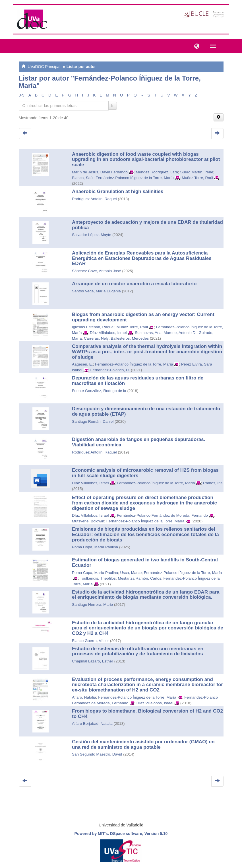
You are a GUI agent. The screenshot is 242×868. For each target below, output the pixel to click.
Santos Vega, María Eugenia (96, 291)
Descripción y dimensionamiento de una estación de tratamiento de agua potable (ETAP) (146, 411)
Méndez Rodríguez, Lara (157, 172)
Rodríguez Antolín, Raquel (94, 199)
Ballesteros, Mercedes (130, 338)
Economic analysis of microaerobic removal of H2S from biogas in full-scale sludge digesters (145, 473)
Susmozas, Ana (148, 333)
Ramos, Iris (213, 483)
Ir (113, 105)
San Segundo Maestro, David (97, 754)
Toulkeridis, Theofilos (98, 578)
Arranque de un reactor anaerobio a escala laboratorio (134, 284)
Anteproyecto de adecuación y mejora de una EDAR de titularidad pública (147, 225)
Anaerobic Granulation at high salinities (118, 191)
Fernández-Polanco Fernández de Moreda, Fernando (162, 515)
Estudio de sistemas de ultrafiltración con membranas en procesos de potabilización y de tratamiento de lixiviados (138, 651)
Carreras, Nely (96, 338)
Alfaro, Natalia (84, 697)
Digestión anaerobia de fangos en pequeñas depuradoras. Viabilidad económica (139, 442)
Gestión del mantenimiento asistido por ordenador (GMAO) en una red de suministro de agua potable (143, 744)
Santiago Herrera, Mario (92, 605)
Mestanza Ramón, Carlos (140, 578)
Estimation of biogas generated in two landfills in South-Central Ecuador (145, 563)
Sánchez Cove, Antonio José (97, 271)
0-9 (22, 95)
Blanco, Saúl (83, 178)
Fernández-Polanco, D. (110, 370)
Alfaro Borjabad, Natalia (92, 724)
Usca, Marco (131, 573)
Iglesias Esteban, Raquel (93, 327)
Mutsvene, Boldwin (88, 521)
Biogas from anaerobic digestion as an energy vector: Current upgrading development (143, 317)
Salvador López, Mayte (92, 235)
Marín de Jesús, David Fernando (100, 172)
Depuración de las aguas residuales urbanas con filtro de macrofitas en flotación (138, 381)
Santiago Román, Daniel (93, 421)
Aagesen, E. (82, 364)
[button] (195, 46)
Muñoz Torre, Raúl (197, 178)
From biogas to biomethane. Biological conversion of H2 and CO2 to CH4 (147, 714)
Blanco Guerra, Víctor (90, 641)
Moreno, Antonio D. (180, 333)
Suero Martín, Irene (197, 172)
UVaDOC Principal (44, 67)
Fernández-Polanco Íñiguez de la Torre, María (135, 178)
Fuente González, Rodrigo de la (99, 391)
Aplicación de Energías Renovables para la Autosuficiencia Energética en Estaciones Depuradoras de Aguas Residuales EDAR (142, 258)
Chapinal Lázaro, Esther (93, 661)
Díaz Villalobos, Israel (108, 333)
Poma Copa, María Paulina (95, 547)
